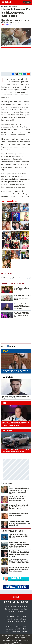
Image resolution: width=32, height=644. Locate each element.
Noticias (16, 606)
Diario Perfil (8, 606)
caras (16, 403)
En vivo (27, 2)
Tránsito (24, 632)
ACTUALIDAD (5, 6)
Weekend (15, 609)
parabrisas (16, 431)
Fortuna (8, 609)
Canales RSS (10, 626)
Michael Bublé (6, 278)
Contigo (24, 616)
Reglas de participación (13, 632)
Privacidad (18, 629)
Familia (15, 278)
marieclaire (16, 377)
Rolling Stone (24, 619)
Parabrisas (23, 609)
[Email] (29, 74)
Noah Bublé (24, 278)
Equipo (25, 629)
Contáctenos (9, 629)
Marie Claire (24, 606)
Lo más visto (8, 483)
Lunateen (12, 612)
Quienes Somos (21, 626)
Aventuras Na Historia (11, 619)
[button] (16, 38)
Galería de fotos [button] (9, 25)
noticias (16, 351)
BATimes (20, 612)
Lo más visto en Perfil (12, 531)
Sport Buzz (9, 622)
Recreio (17, 622)
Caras (18, 616)
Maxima (24, 622)
